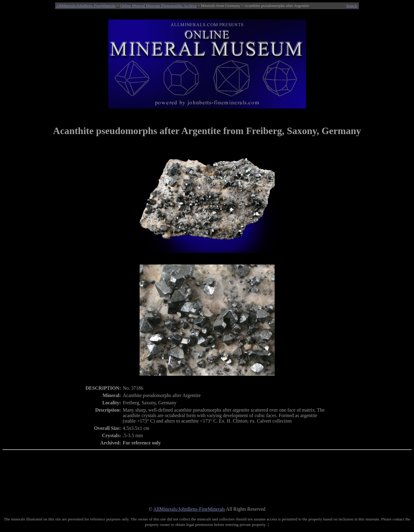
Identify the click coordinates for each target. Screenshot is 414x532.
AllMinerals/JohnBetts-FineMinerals (86, 6)
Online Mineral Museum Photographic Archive (158, 6)
